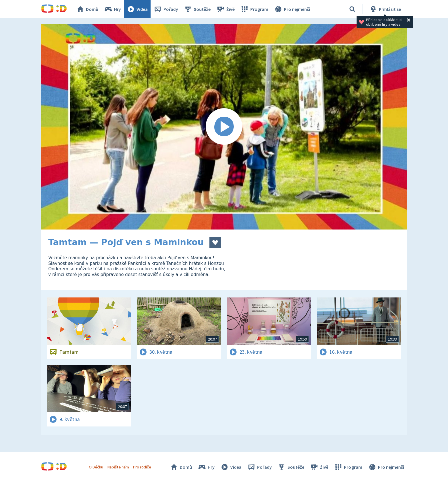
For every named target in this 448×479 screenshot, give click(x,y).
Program (254, 9)
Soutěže (197, 9)
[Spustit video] (224, 127)
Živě (225, 9)
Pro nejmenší (292, 9)
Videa (137, 9)
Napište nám (118, 467)
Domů (87, 9)
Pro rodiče (142, 467)
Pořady (166, 9)
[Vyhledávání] (352, 9)
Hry (112, 9)
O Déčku (96, 467)
